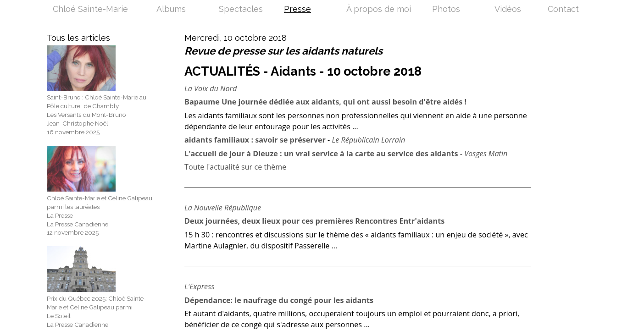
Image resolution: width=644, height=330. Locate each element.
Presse (297, 10)
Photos (446, 10)
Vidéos (508, 10)
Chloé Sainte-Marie (90, 10)
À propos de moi (379, 10)
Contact (563, 10)
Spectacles (241, 10)
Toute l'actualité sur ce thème (235, 167)
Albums (171, 10)
